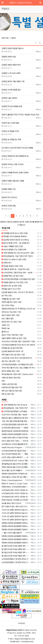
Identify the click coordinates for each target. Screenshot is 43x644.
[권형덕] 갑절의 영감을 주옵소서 (13, 48)
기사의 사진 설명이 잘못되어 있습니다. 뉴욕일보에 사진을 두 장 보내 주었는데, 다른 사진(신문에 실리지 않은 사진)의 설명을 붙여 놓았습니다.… (16, 510)
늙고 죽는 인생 (7, 296)
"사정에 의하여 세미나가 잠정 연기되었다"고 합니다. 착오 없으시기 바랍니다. (16, 438)
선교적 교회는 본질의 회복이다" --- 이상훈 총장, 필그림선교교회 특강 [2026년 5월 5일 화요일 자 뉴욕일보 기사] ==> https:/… (16, 457)
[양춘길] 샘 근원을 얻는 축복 (11, 140)
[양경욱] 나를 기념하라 (9, 98)
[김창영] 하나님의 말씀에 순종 (12, 106)
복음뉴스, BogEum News (21, 3)
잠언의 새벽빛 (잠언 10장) (11, 371)
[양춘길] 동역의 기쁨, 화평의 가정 (13, 81)
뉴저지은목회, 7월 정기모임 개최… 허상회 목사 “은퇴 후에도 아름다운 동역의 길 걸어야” (18, 273)
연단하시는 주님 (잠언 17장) (11, 312)
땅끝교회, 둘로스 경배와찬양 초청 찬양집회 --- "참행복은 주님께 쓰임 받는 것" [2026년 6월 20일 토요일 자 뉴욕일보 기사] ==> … (16, 418)
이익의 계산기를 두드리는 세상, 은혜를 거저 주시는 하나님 (19, 368)
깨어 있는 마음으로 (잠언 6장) (12, 391)
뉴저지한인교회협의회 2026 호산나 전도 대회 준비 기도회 (19, 345)
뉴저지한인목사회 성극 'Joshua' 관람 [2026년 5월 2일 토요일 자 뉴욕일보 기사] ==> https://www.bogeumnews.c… (16, 461)
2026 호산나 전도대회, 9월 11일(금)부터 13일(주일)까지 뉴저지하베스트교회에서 (19, 342)
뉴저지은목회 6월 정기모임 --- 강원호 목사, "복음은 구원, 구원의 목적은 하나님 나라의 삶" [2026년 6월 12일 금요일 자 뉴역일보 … (16, 428)
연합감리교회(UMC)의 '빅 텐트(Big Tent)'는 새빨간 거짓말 (19, 309)
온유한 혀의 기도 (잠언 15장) (12, 322)
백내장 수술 (6, 328)
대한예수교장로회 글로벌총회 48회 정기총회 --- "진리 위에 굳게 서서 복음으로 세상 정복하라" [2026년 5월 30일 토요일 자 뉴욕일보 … (16, 434)
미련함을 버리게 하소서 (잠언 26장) (15, 233)
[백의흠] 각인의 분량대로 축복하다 (14, 236)
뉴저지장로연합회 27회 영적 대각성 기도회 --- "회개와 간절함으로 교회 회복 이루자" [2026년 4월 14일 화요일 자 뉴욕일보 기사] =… (16, 559)
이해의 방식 (6, 263)
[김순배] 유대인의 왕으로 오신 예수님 (15, 240)
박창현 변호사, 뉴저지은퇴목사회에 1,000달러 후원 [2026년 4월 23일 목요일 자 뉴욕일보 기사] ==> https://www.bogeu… (16, 487)
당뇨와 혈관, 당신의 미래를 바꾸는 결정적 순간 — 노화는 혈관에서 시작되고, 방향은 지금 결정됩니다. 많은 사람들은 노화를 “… (13, 471)
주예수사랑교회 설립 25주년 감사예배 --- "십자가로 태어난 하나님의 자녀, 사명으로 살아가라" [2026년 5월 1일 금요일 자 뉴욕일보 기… (16, 467)
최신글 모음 (6, 228)
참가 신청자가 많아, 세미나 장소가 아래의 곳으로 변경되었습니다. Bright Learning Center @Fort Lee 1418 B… (16, 507)
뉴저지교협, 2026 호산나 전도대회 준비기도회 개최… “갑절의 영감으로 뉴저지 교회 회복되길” (18, 358)
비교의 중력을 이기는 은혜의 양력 (14, 250)
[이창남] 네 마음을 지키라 (10, 131)
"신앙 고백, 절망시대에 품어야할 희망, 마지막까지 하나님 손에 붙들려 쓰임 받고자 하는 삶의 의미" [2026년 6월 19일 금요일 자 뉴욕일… (16, 421)
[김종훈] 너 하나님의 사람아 (11, 73)
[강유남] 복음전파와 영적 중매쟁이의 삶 (15, 156)
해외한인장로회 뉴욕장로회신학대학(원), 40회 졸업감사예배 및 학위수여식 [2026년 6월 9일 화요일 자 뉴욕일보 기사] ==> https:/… (16, 431)
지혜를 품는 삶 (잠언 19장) (11, 299)
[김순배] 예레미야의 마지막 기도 (13, 351)
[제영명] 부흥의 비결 (9, 57)
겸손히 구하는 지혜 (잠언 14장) (12, 335)
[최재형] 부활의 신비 (9, 189)
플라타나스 (5, 332)
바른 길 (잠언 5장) (8, 394)
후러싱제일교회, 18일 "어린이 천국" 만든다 (17, 256)
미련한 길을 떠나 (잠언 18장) (12, 302)
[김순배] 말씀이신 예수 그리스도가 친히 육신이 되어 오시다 (19, 292)
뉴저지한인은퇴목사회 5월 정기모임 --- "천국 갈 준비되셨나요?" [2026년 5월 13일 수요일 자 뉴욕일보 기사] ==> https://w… (16, 451)
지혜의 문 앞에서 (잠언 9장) (11, 378)
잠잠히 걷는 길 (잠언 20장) (12, 286)
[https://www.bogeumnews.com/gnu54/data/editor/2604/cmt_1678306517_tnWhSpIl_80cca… (13, 480)
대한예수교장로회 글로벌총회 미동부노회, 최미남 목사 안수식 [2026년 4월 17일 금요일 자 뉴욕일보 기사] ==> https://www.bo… (16, 523)
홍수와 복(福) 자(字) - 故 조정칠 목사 (16, 243)
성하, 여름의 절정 (8, 319)
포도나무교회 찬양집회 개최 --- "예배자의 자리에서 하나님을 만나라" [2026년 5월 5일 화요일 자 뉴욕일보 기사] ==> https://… (16, 454)
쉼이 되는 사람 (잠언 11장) (11, 361)
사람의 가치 (6, 325)
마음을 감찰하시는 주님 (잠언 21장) (15, 282)
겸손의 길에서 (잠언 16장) (11, 315)
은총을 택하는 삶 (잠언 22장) (12, 276)
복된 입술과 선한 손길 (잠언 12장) (13, 355)
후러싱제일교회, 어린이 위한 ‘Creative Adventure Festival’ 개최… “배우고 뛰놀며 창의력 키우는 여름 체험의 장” (18, 374)
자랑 (3, 381)
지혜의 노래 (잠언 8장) (9, 384)
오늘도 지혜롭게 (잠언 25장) (12, 246)
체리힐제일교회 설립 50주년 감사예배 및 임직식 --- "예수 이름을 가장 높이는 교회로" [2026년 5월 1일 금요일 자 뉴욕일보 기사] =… (16, 464)
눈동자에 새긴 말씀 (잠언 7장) (12, 387)
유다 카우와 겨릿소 (8, 305)
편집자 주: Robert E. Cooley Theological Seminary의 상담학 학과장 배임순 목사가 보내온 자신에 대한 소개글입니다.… (16, 484)
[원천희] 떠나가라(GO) (9, 197)
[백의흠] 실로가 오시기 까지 (11, 289)
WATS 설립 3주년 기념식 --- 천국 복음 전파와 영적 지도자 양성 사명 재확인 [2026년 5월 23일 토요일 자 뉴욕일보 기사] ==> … (16, 441)
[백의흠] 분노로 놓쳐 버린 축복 (12, 348)
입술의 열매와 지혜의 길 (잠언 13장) (14, 338)
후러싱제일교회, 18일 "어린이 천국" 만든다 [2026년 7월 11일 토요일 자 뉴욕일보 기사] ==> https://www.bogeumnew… (16, 408)
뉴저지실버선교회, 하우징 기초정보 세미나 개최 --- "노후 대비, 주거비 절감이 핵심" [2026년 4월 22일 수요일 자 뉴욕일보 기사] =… (16, 490)
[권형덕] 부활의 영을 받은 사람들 (13, 181)
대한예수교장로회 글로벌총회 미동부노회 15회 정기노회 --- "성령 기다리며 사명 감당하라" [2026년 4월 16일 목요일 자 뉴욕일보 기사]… (16, 536)
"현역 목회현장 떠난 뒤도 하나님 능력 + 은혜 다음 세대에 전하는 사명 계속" (19, 253)
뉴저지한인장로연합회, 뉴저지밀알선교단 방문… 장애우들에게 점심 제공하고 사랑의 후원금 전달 (18, 365)
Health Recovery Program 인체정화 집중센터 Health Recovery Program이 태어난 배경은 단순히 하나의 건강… (13, 447)
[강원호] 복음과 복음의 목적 (11, 65)
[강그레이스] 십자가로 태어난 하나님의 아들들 (17, 148)
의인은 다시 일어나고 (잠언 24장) (14, 260)
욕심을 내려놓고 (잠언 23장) (12, 266)
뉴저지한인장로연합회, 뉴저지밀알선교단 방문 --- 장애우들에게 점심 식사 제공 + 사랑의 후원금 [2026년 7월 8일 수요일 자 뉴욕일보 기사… (16, 411)
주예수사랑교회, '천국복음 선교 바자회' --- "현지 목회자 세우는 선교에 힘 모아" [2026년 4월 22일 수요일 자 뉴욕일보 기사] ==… (16, 500)
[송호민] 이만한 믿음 (9, 206)
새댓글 (4, 400)
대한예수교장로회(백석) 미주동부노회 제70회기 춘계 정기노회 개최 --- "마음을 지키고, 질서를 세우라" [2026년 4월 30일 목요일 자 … (16, 474)
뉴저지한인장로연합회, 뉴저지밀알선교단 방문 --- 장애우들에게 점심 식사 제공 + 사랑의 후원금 (19, 279)
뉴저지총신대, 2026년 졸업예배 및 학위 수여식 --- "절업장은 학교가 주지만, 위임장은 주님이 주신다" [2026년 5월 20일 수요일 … (16, 444)
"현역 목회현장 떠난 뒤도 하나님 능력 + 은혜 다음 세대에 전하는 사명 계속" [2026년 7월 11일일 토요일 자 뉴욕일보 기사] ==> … (16, 405)
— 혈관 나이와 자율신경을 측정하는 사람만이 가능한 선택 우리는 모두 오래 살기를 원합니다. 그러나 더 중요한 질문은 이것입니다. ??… (13, 533)
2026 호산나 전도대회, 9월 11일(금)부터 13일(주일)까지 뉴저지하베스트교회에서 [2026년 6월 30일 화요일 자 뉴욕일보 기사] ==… (16, 415)
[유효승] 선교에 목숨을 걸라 (11, 90)
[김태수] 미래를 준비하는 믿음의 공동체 (15, 173)
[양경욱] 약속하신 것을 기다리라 (13, 164)
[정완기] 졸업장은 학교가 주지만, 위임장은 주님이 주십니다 (21, 115)
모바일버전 (22, 623)
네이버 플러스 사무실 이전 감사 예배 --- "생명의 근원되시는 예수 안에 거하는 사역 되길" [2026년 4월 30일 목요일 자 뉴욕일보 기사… (16, 477)
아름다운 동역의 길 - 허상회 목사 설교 (16, 269)
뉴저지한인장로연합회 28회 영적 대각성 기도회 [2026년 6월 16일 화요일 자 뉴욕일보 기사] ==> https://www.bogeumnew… (16, 425)
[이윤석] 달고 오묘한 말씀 (10, 123)
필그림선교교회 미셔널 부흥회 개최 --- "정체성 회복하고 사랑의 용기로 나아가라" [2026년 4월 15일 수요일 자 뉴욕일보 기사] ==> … (16, 546)
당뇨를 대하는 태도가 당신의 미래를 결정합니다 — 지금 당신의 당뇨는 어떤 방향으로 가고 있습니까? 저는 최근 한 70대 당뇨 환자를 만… (13, 503)
